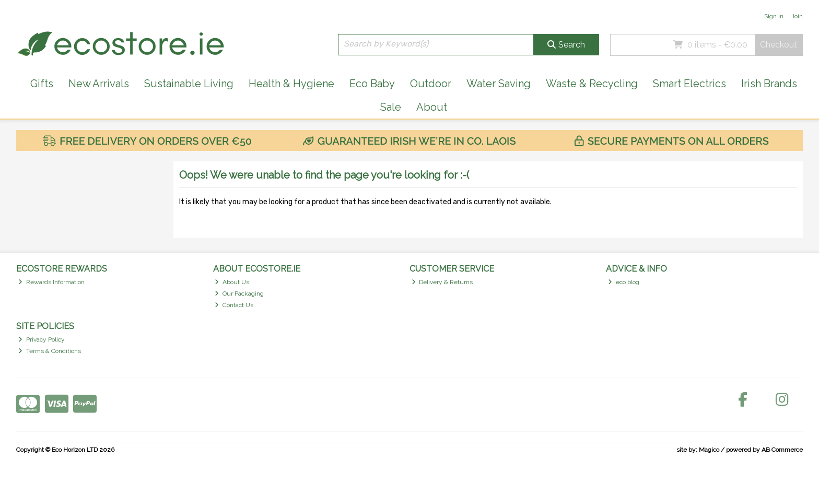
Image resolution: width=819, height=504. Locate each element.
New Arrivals (99, 84)
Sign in (774, 16)
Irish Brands (769, 84)
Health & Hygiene (291, 84)
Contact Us (234, 305)
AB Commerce (782, 450)
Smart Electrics (689, 84)
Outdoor (431, 84)
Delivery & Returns (442, 282)
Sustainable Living (189, 84)
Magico (709, 450)
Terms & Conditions (50, 351)
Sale (391, 107)
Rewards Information (51, 282)
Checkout (779, 45)
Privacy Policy (42, 339)
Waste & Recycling (592, 84)
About (432, 107)
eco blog (624, 282)
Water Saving (499, 84)
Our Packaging (239, 294)
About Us (232, 282)
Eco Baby (372, 84)
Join (797, 16)
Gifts (42, 84)
